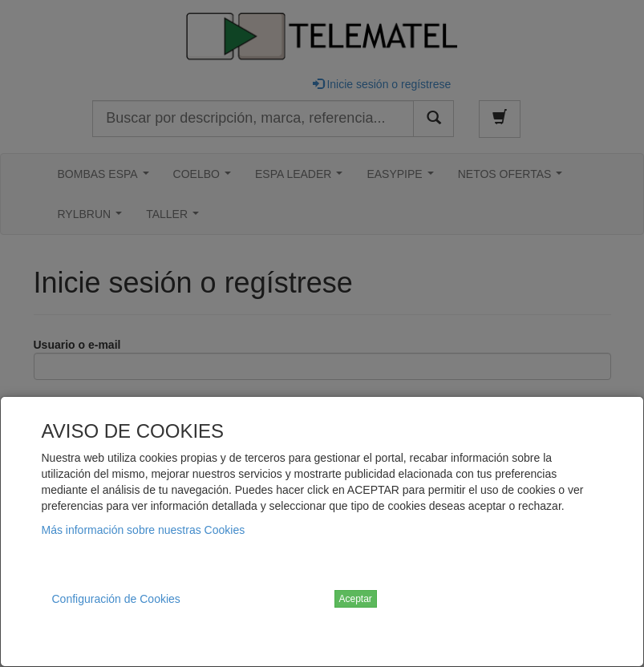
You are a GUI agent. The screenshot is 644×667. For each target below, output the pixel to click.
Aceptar (356, 599)
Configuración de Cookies (116, 599)
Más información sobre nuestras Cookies (144, 530)
